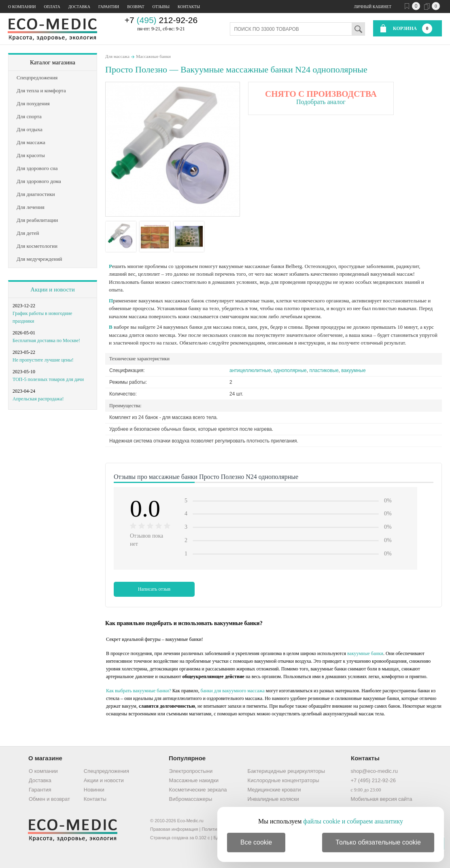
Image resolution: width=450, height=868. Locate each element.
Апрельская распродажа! (38, 399)
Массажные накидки (194, 780)
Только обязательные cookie (378, 842)
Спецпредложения (106, 771)
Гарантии (109, 7)
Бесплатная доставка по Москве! (46, 340)
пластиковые (324, 370)
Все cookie (256, 842)
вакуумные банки (365, 653)
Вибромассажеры (191, 799)
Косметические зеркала (198, 790)
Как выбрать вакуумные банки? (139, 691)
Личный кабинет (373, 7)
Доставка (79, 7)
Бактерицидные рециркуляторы (286, 771)
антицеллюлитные (250, 370)
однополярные (290, 370)
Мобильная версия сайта (381, 799)
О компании (22, 7)
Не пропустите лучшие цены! (43, 360)
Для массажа (117, 56)
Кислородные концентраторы (283, 780)
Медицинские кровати (274, 790)
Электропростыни (191, 771)
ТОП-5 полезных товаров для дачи (48, 379)
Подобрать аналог (321, 102)
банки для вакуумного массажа (233, 691)
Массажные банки (153, 56)
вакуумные (353, 370)
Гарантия (40, 790)
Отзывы (161, 7)
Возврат (136, 7)
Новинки (94, 790)
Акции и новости (52, 289)
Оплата (52, 7)
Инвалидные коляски (273, 799)
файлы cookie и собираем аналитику (353, 821)
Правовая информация (174, 829)
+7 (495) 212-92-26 (373, 780)
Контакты (189, 7)
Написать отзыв (154, 589)
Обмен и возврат (49, 799)
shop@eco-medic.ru (374, 771)
